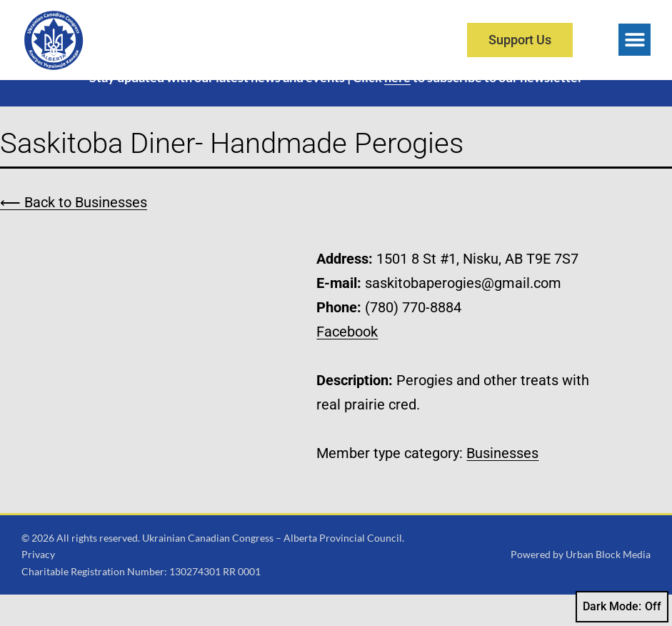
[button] (635, 40)
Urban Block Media (608, 586)
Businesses (502, 484)
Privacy (38, 586)
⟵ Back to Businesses (74, 233)
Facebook (347, 362)
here (397, 109)
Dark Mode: (622, 607)
